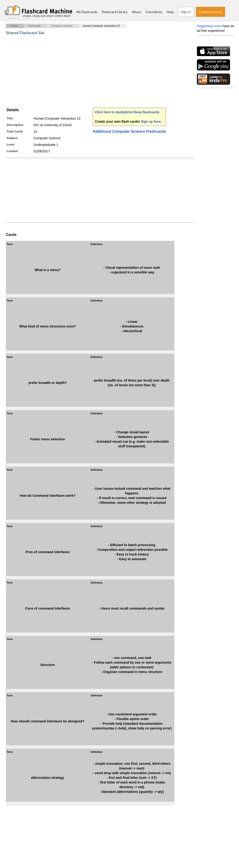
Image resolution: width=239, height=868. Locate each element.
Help (170, 12)
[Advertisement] (91, 71)
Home (14, 26)
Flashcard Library (115, 12)
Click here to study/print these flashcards (127, 112)
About (136, 12)
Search (230, 12)
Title (10, 118)
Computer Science (62, 26)
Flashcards (34, 26)
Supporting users (209, 26)
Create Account (211, 12)
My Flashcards (87, 12)
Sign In (186, 12)
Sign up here (151, 121)
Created (12, 151)
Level (10, 145)
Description (15, 125)
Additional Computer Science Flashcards (129, 131)
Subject (12, 138)
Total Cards (15, 131)
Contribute (154, 12)
